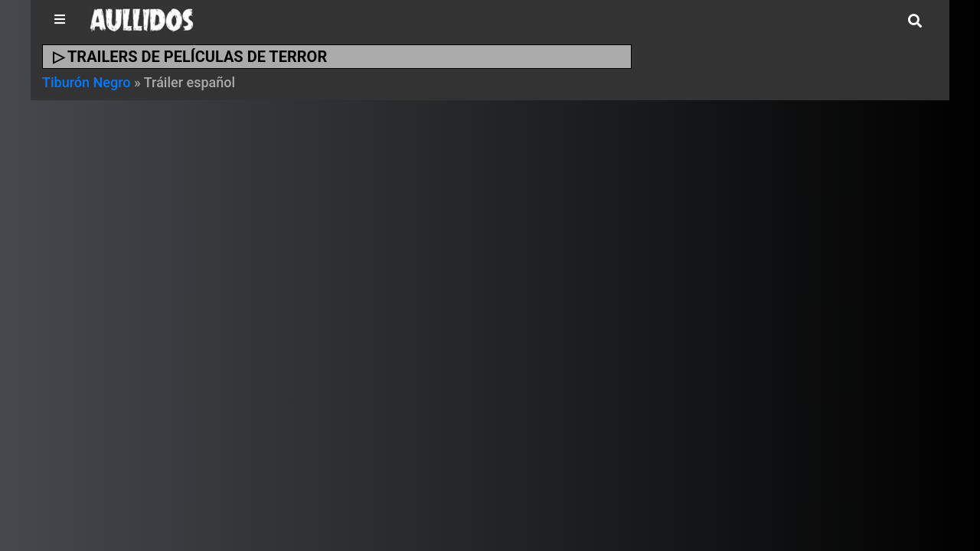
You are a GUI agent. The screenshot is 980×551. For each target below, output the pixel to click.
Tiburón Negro (87, 82)
